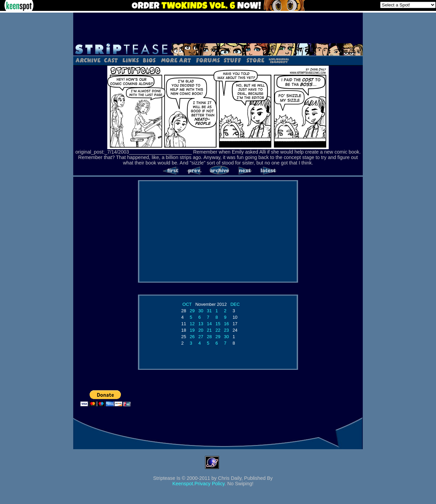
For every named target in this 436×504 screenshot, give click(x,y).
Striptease (218, 49)
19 (192, 330)
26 (192, 337)
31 (209, 311)
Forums (208, 60)
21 (209, 330)
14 (209, 324)
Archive (88, 60)
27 (201, 337)
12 (192, 324)
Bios (149, 60)
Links (130, 60)
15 (218, 324)
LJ (278, 60)
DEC (235, 304)
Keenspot (183, 484)
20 (201, 330)
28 (209, 337)
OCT (187, 304)
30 (201, 311)
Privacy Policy (210, 484)
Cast (111, 60)
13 (201, 324)
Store (255, 60)
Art (176, 60)
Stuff (232, 60)
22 (218, 330)
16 (227, 324)
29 (192, 311)
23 (227, 330)
